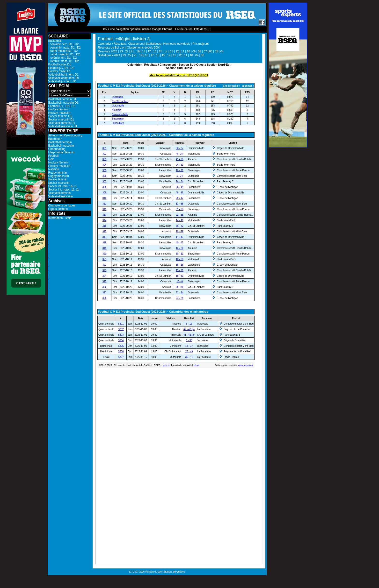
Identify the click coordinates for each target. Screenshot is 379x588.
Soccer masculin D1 (61, 120)
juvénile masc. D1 (61, 61)
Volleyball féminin (60, 193)
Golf (51, 159)
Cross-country (73, 135)
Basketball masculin (61, 146)
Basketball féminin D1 (62, 99)
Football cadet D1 (60, 64)
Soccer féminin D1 (60, 116)
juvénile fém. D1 (60, 58)
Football (54, 156)
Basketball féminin (60, 142)
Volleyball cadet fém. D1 (64, 78)
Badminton (55, 139)
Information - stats (60, 218)
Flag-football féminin (61, 152)
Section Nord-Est (219, 65)
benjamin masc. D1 (62, 48)
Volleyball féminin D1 (62, 123)
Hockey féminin (58, 109)
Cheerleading (57, 149)
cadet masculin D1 (61, 54)
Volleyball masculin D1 (63, 126)
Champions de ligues (62, 205)
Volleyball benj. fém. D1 (63, 75)
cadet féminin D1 (60, 51)
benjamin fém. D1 (61, 44)
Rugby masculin (59, 176)
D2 (77, 44)
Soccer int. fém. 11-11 (62, 186)
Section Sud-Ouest (191, 65)
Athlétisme (55, 135)
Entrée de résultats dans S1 (193, 29)
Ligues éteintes (58, 209)
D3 (73, 106)
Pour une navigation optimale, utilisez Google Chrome (138, 29)
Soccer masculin (59, 183)
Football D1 (56, 106)
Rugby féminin (58, 173)
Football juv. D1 (58, 68)
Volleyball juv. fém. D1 (62, 81)
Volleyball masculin (61, 196)
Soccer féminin (58, 179)
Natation (54, 169)
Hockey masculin (59, 71)
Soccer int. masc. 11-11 (64, 190)
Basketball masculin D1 (63, 103)
